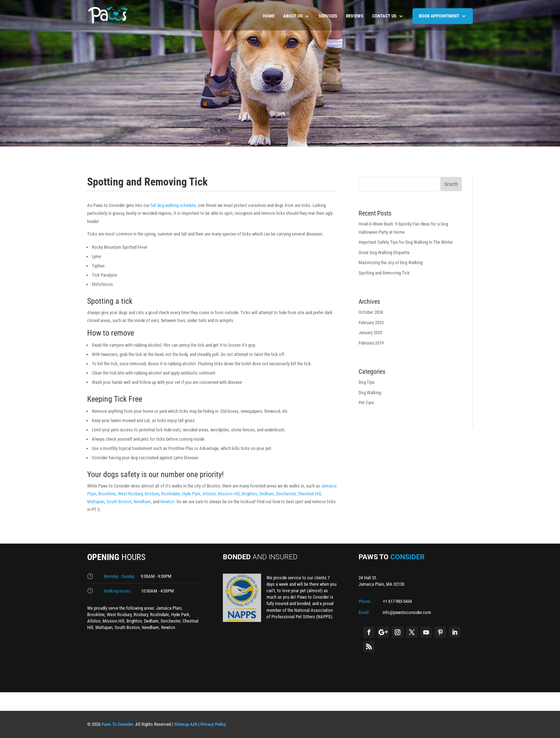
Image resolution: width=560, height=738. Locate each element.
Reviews (355, 16)
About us (293, 16)
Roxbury (152, 494)
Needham (142, 502)
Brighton (249, 494)
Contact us (384, 16)
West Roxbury (130, 494)
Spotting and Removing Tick (384, 273)
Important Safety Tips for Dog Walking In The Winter (406, 242)
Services (328, 16)
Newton (167, 502)
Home (269, 16)
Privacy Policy (213, 724)
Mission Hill (229, 494)
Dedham (267, 494)
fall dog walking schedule (172, 205)
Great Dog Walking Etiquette (384, 252)
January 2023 (370, 333)
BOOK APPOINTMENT (439, 16)
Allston (209, 494)
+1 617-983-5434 (397, 601)
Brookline (107, 494)
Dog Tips (367, 382)
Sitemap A (183, 724)
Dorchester (286, 494)
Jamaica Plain (169, 608)
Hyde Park (191, 494)
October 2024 (371, 312)
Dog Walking (370, 393)
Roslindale (171, 494)
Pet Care (366, 403)
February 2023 (371, 323)
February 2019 (371, 343)
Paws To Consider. (118, 724)
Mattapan (96, 502)
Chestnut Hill (309, 494)
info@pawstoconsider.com (407, 612)
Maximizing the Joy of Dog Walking (391, 262)
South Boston (119, 502)
